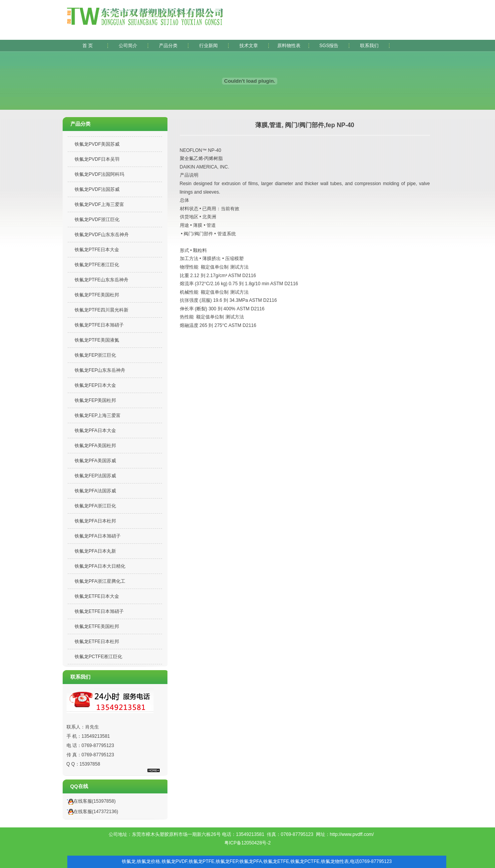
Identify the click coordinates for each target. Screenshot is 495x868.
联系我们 (369, 46)
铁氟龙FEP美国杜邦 (95, 400)
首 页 (88, 46)
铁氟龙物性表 (335, 861)
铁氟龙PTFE (202, 861)
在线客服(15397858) (90, 801)
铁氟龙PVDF (175, 861)
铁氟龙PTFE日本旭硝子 (99, 325)
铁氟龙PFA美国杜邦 (95, 446)
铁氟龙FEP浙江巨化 (95, 355)
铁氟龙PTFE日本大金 (97, 250)
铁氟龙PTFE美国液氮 (97, 340)
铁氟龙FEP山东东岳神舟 (100, 370)
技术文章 (249, 46)
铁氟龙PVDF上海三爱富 (99, 204)
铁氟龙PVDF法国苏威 (97, 189)
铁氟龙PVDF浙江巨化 (97, 220)
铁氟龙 (129, 861)
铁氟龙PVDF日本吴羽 (97, 159)
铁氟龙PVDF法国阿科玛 (99, 174)
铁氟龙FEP (227, 861)
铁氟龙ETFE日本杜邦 (97, 642)
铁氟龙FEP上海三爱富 (98, 415)
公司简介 (128, 46)
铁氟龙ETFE (276, 861)
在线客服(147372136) (91, 812)
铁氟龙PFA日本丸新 (95, 551)
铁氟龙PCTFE (305, 861)
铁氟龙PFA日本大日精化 (100, 566)
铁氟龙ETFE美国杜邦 (97, 626)
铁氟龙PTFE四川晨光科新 (102, 310)
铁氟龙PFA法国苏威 (95, 491)
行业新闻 (208, 46)
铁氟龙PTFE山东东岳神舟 (102, 280)
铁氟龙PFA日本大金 (95, 431)
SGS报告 (329, 46)
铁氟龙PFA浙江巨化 (95, 506)
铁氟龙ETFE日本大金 (97, 596)
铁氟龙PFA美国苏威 (95, 461)
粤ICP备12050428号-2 (247, 843)
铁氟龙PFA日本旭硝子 (98, 536)
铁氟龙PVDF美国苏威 (97, 144)
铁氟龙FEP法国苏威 (95, 476)
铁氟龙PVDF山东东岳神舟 (102, 235)
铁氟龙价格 (148, 861)
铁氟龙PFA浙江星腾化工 (100, 581)
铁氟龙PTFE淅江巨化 (97, 265)
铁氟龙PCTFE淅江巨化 (98, 657)
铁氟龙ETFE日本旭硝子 (99, 611)
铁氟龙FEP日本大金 (95, 385)
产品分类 (168, 46)
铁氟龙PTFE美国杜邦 (97, 295)
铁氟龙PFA (251, 861)
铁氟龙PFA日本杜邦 (95, 521)
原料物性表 (289, 46)
